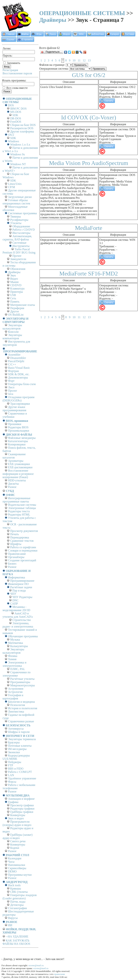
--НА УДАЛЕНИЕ (17, 936)
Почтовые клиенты (20, 746)
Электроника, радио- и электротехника (18, 625)
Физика (13, 656)
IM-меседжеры (17, 749)
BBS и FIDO (16, 769)
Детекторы (17, 905)
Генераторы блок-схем (22, 384)
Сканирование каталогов (14, 456)
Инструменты (21, 246)
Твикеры (15, 217)
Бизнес (12, 564)
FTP (11, 765)
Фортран (13, 371)
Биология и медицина (21, 702)
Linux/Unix (15, 184)
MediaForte (89, 228)
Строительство (22, 620)
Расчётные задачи (21, 587)
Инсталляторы (21, 233)
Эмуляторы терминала (22, 739)
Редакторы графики (22, 809)
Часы (11, 862)
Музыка (15, 640)
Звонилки (14, 752)
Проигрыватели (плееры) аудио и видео (17, 823)
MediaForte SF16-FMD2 (89, 273)
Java (11, 394)
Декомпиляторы (18, 378)
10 (74, 60)
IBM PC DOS (18, 109)
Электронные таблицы (22, 508)
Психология (18, 705)
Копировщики (17, 444)
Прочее (17, 256)
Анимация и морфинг (21, 799)
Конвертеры (18, 815)
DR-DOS (16, 118)
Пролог (13, 391)
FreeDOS (16, 122)
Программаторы (20, 682)
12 (84, 60)
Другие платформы (22, 131)
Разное (12, 487)
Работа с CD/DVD (24, 230)
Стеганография (17, 908)
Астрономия (16, 689)
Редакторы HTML (19, 515)
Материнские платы (23, 305)
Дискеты (13, 484)
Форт (11, 381)
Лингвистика (16, 712)
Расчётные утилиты (22, 679)
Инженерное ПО (18, 584)
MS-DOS (16, 112)
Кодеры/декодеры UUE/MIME (16, 757)
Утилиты (16, 223)
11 (79, 60)
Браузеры (14, 742)
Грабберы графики (22, 812)
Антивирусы (16, 729)
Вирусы (13, 918)
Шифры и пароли (19, 732)
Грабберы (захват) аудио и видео (17, 836)
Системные (19, 243)
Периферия (17, 308)
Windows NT (18, 164)
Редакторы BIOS (18, 427)
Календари (15, 858)
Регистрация (10, 70)
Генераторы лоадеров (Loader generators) (20, 897)
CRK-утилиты (19, 892)
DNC (15, 600)
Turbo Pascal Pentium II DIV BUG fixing (19, 251)
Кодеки (15, 848)
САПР (14, 604)
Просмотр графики (22, 805)
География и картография (13, 697)
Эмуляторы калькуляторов (12, 327)
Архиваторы (16, 461)
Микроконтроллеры (23, 685)
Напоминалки (17, 865)
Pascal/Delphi (16, 361)
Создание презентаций (22, 560)
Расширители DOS (22, 128)
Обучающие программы (23, 636)
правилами (59, 974)
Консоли (13, 332)
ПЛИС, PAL (18, 669)
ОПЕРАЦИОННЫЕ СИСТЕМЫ (82, 13)
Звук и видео (16, 818)
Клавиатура (17, 288)
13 (89, 60)
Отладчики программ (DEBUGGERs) (19, 399)
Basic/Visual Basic (19, 368)
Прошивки (15, 424)
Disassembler (18, 358)
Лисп (11, 387)
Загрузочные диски (20, 197)
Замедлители (18, 259)
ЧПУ (13, 594)
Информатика (16, 577)
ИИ (10, 925)
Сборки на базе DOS (23, 125)
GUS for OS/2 (89, 75)
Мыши (14, 282)
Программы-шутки (20, 875)
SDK (15, 115)
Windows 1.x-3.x (20, 145)
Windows (14, 141)
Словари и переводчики (23, 551)
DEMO (12, 871)
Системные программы (22, 213)
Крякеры (16, 889)
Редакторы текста (19, 511)
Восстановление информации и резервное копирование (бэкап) (18, 474)
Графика (13, 802)
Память (15, 302)
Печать (14, 534)
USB (13, 295)
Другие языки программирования (14, 409)
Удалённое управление (22, 778)
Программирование (22, 581)
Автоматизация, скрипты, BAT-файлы (17, 238)
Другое (15, 311)
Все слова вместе (15, 88)
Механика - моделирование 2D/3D (16, 608)
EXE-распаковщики (20, 467)
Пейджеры (15, 762)
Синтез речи (18, 841)
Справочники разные (21, 721)
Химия (12, 659)
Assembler (14, 355)
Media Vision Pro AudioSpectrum (89, 163)
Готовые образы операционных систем (16, 202)
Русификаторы (19, 220)
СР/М (11, 187)
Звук (13, 275)
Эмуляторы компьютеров (12, 337)
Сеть (13, 298)
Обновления (18, 269)
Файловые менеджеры (22, 438)
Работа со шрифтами (23, 547)
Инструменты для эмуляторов (16, 343)
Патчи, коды (18, 902)
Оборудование (21, 226)
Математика (15, 643)
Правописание (17, 554)
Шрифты (16, 544)
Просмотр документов (24, 531)
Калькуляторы (19, 646)
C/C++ (12, 364)
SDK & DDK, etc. (19, 374)
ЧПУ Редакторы (22, 597)
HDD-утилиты (17, 480)
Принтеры (17, 292)
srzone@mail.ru (36, 965)
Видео (14, 279)
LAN (11, 775)
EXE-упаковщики (19, 464)
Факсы (12, 782)
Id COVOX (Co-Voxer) (89, 117)
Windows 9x (18, 154)
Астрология (15, 692)
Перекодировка (20, 537)
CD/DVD (16, 285)
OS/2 (11, 135)
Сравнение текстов (22, 541)
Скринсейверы (17, 868)
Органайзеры (16, 557)
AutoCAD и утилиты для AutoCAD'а (18, 615)
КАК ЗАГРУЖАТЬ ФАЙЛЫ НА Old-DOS (16, 942)
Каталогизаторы (18, 441)
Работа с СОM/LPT (20, 772)
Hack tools (14, 885)
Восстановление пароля (17, 73)
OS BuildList (16, 315)
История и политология (23, 708)
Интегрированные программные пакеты (16, 500)
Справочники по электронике (16, 674)
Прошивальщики (19, 431)
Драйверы (53, 20)
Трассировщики (20, 404)
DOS (11, 105)
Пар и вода (19, 590)
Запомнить (12, 63)
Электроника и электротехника (14, 664)
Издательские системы (22, 505)
